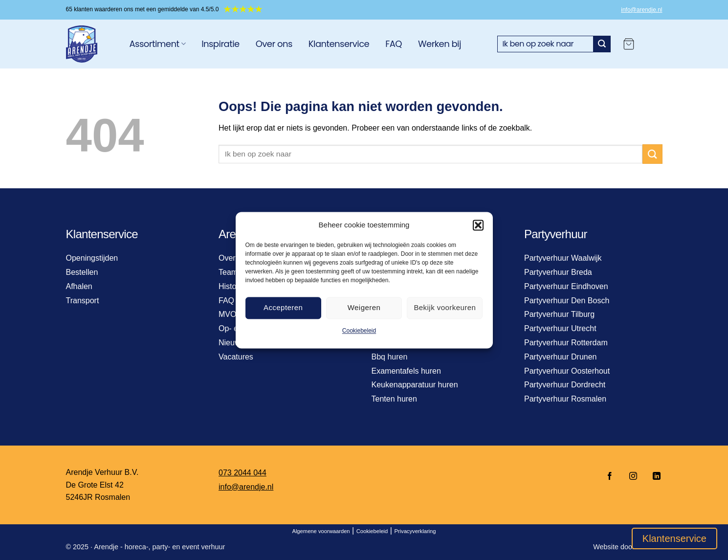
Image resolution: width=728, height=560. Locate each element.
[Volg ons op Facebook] (610, 477)
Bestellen (82, 272)
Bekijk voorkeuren (445, 307)
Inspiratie (221, 44)
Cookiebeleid (359, 331)
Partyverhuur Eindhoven (566, 286)
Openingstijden (92, 258)
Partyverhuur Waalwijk (563, 258)
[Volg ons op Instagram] (633, 477)
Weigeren (364, 307)
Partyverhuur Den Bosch (567, 301)
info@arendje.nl (641, 10)
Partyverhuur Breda (558, 272)
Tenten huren (394, 399)
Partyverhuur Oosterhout (567, 371)
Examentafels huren (406, 371)
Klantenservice (339, 44)
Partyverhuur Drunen (561, 357)
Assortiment (158, 44)
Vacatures (236, 357)
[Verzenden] (602, 44)
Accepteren (283, 307)
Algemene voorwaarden (321, 531)
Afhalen (79, 286)
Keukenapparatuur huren (415, 385)
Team (228, 272)
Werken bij (440, 44)
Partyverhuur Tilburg (559, 314)
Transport (83, 301)
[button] (478, 225)
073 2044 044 (243, 473)
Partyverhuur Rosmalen (565, 399)
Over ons (274, 44)
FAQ (394, 44)
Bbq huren (390, 357)
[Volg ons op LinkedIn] (654, 477)
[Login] (653, 44)
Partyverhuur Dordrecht (565, 385)
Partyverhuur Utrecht (560, 328)
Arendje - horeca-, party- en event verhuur (159, 547)
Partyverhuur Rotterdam (566, 343)
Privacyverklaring (415, 531)
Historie (232, 286)
